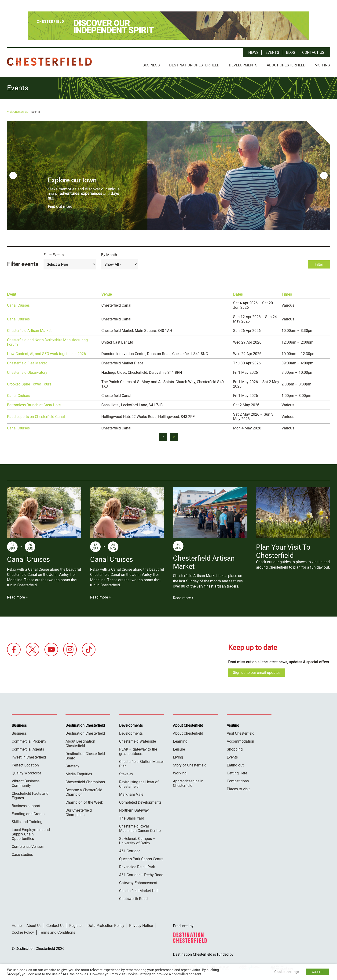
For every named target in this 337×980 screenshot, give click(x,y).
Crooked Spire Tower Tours (29, 383)
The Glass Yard (132, 817)
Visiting (322, 65)
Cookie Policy (23, 931)
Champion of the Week (84, 801)
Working (180, 772)
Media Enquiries (79, 773)
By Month (109, 254)
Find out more (60, 205)
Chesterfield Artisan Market (29, 330)
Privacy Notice (141, 924)
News (253, 53)
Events (272, 53)
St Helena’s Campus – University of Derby (137, 840)
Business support (26, 805)
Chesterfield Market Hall (139, 890)
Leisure (179, 748)
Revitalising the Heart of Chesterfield (139, 783)
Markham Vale (131, 793)
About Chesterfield (286, 65)
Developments (243, 65)
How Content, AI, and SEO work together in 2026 (46, 353)
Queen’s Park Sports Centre (141, 858)
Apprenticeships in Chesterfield (188, 782)
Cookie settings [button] (287, 972)
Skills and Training (27, 821)
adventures (70, 192)
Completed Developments (140, 801)
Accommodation (240, 740)
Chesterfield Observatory (27, 372)
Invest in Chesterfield (29, 756)
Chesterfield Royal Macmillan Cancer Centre (140, 827)
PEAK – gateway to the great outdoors (138, 750)
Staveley (126, 773)
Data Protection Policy (106, 924)
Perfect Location (25, 764)
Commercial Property (29, 740)
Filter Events (54, 254)
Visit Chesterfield (18, 111)
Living (178, 756)
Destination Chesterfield (49, 62)
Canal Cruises (18, 304)
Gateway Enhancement (138, 882)
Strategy (72, 765)
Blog (291, 53)
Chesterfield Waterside (137, 740)
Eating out (235, 764)
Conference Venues (28, 845)
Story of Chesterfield (190, 764)
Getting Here (237, 772)
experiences (92, 192)
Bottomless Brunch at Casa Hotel (34, 404)
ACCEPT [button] (317, 972)
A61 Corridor (129, 850)
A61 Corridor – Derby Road (141, 874)
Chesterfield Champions (85, 781)
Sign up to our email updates (257, 671)
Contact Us (313, 53)
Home (17, 924)
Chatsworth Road (133, 898)
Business (151, 65)
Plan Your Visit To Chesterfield (283, 550)
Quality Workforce (26, 772)
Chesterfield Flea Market (27, 362)
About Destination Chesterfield (80, 742)
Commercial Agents (28, 748)
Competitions (238, 780)
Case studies (22, 853)
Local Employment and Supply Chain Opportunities (31, 833)
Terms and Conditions (57, 931)
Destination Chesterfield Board (85, 755)
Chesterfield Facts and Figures (30, 795)
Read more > (17, 596)
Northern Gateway (134, 809)
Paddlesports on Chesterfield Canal (36, 416)
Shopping (235, 748)
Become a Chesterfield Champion (84, 791)
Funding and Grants (28, 813)
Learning (180, 740)
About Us (34, 924)
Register (76, 924)
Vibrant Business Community (26, 782)
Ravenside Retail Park (137, 866)
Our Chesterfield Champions (79, 811)
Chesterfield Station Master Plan (141, 763)
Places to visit (238, 788)
